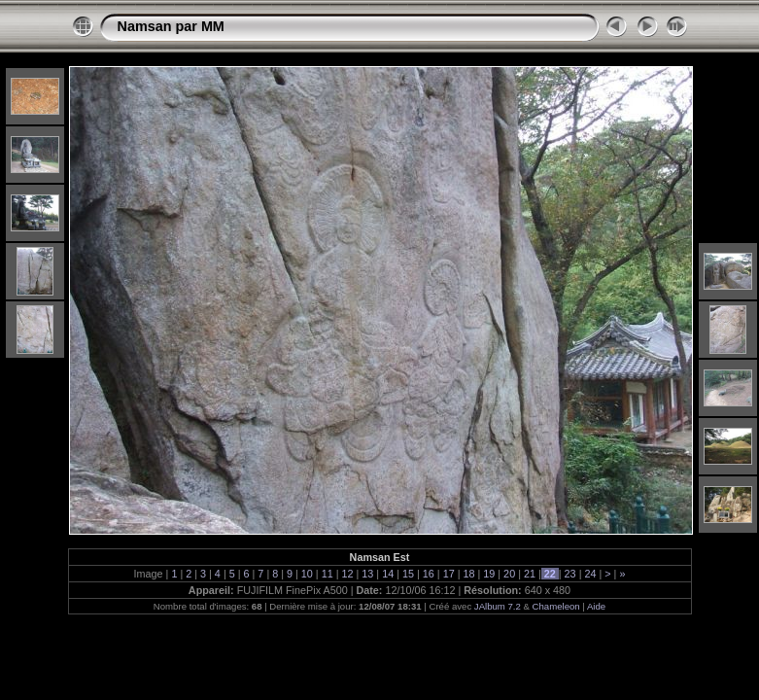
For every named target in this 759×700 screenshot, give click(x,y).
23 (570, 574)
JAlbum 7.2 (498, 606)
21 (530, 574)
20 (509, 574)
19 (489, 574)
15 (408, 574)
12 (348, 574)
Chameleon (556, 606)
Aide (596, 606)
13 (367, 574)
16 (429, 574)
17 (449, 574)
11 (328, 574)
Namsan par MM (171, 26)
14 (388, 574)
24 (590, 574)
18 (468, 574)
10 (307, 574)
